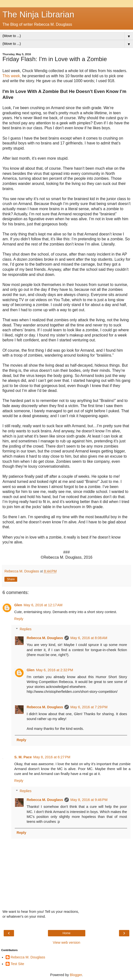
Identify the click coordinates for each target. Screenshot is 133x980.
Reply (19, 619)
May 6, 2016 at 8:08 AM (89, 638)
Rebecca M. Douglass (45, 638)
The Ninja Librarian (38, 14)
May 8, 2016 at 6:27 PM (52, 757)
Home (66, 933)
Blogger (76, 975)
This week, (12, 76)
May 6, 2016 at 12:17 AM (43, 605)
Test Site (17, 964)
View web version (67, 942)
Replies (26, 629)
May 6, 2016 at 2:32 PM (54, 670)
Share (11, 579)
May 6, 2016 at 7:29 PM (89, 707)
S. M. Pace (23, 757)
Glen (18, 605)
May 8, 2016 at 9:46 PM (89, 800)
